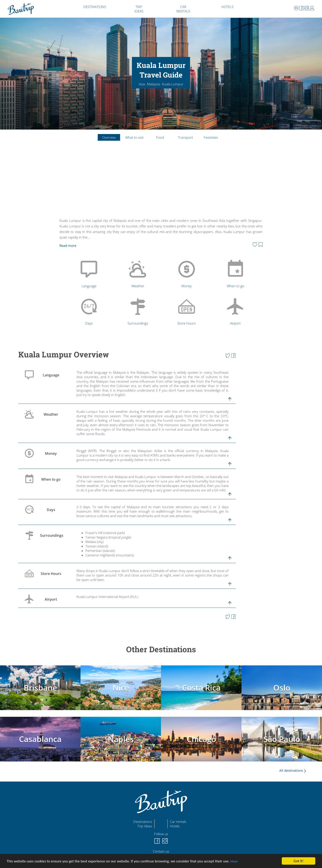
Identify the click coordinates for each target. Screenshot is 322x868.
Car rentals (178, 822)
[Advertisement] (161, 183)
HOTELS (227, 7)
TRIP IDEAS (139, 9)
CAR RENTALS (183, 9)
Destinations (143, 822)
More (234, 861)
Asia (142, 84)
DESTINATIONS (95, 7)
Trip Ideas (145, 826)
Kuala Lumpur (173, 84)
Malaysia (154, 84)
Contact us (161, 851)
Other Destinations (161, 649)
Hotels (175, 826)
